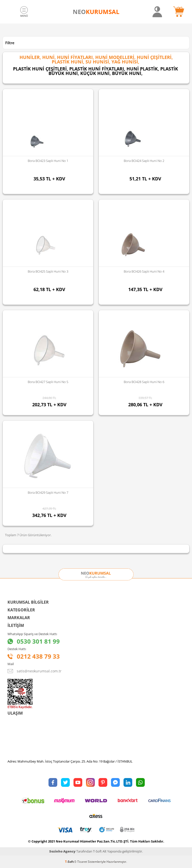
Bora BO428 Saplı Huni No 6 (144, 382)
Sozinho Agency (62, 851)
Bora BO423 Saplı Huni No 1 (48, 161)
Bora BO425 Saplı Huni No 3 (48, 271)
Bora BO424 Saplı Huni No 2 (144, 161)
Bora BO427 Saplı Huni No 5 (48, 382)
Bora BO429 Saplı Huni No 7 (48, 492)
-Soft (70, 862)
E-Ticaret (81, 862)
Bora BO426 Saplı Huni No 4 (144, 271)
